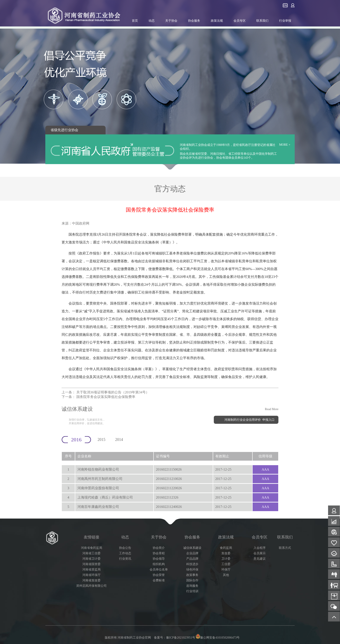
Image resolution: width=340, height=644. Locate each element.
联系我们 (262, 21)
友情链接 (92, 537)
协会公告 (125, 548)
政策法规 (217, 21)
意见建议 (260, 559)
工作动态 (125, 553)
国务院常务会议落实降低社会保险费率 (106, 397)
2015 (101, 440)
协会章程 (159, 553)
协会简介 (159, 548)
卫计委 (226, 559)
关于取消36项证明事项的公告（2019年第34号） (113, 392)
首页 (135, 21)
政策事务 (192, 575)
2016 (76, 440)
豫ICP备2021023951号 (181, 638)
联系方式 (285, 548)
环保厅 (226, 570)
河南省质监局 (92, 570)
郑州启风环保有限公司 (92, 586)
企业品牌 (192, 553)
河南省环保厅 (92, 575)
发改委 (226, 553)
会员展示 (260, 553)
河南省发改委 (92, 580)
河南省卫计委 (92, 559)
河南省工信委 (92, 553)
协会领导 (159, 559)
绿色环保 (192, 570)
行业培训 (192, 591)
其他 (226, 575)
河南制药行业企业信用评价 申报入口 (249, 420)
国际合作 (192, 580)
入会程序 (260, 548)
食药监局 (226, 548)
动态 (152, 21)
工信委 (226, 564)
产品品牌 (192, 559)
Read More (272, 409)
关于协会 (171, 21)
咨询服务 (192, 586)
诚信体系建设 (192, 548)
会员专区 (240, 21)
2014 (119, 440)
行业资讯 (125, 559)
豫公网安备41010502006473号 (217, 638)
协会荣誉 (159, 575)
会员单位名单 (159, 570)
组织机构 (159, 564)
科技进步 (192, 564)
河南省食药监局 (92, 548)
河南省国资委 (92, 564)
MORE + (285, 145)
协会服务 (194, 21)
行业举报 (285, 21)
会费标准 (159, 580)
